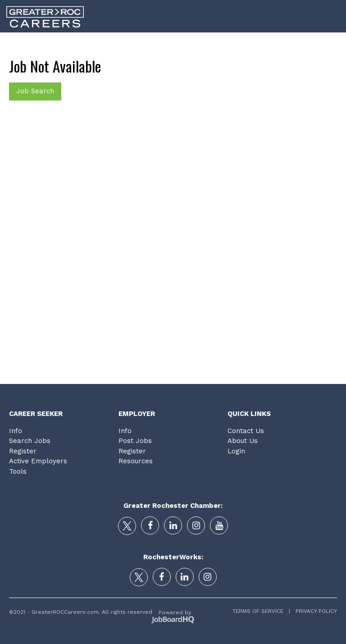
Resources (136, 461)
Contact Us (246, 431)
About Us (243, 441)
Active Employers (38, 461)
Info (16, 431)
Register (23, 451)
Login (331, 45)
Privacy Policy (314, 611)
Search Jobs (30, 441)
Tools (296, 45)
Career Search (114, 45)
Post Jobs (135, 441)
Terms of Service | (261, 611)
